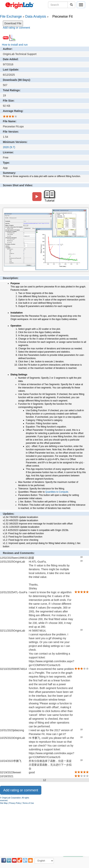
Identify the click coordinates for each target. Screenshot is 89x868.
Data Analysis (36, 16)
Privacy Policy (15, 803)
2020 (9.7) (9, 147)
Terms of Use (28, 803)
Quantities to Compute (57, 492)
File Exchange (11, 16)
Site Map (4, 803)
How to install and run (15, 45)
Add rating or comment (16, 28)
